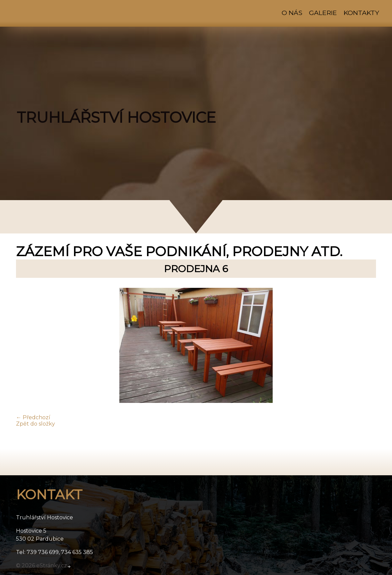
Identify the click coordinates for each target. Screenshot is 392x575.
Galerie (323, 13)
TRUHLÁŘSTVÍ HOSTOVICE (116, 117)
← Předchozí (33, 417)
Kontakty (361, 13)
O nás (292, 13)
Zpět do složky (35, 424)
